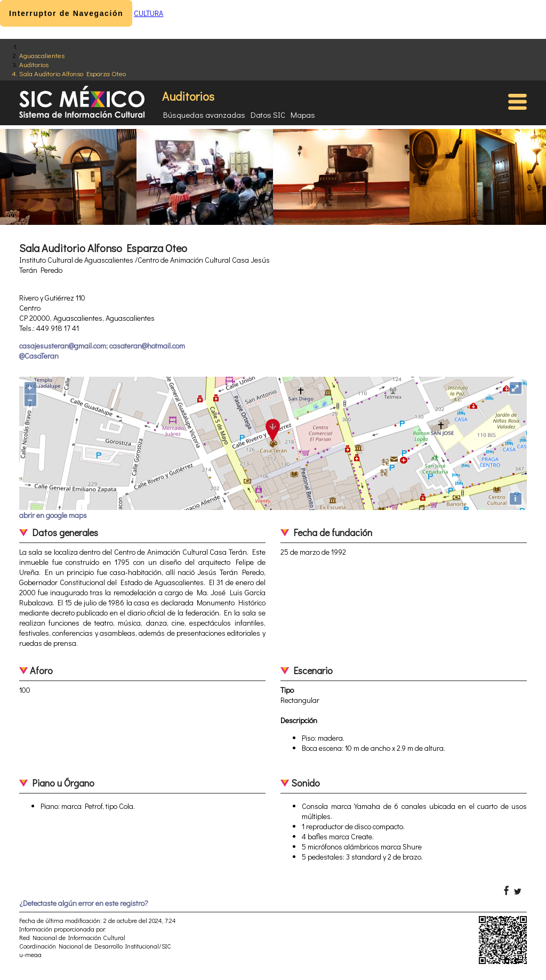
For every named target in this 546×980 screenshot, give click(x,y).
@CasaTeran (39, 356)
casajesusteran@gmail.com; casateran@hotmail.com (102, 346)
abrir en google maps (53, 515)
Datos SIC (268, 115)
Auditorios (34, 64)
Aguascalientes (42, 55)
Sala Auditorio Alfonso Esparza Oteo (73, 73)
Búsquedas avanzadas (204, 115)
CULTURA (148, 13)
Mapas (303, 115)
